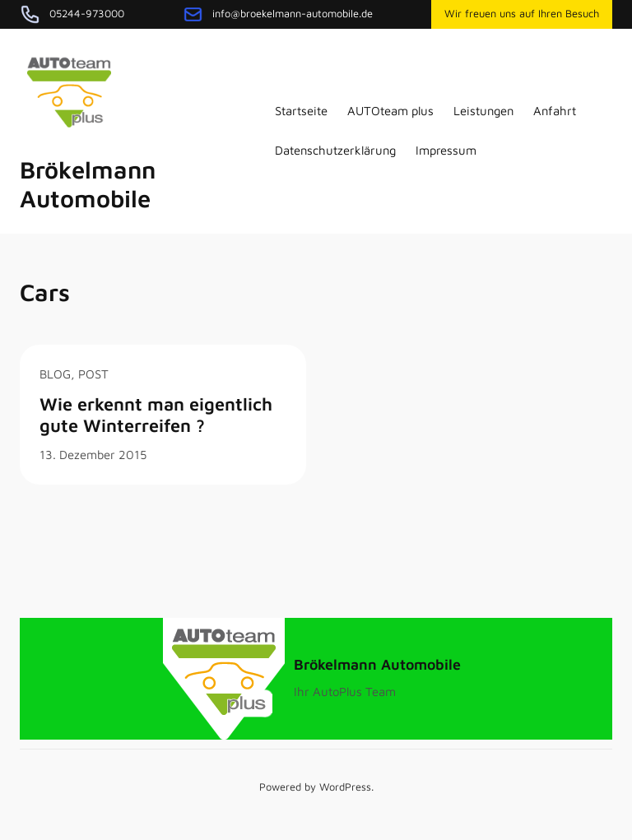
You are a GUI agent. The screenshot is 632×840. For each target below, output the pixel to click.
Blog (55, 374)
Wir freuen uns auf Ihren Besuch (522, 14)
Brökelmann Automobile (88, 184)
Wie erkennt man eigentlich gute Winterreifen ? (156, 415)
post (93, 374)
